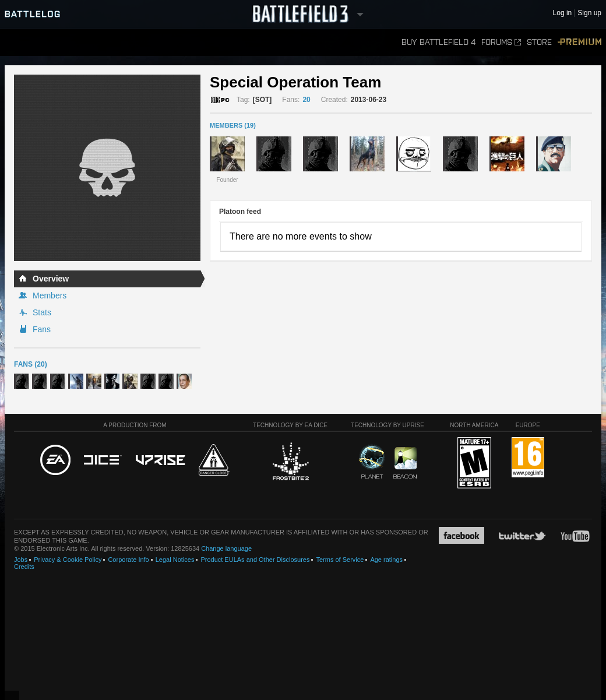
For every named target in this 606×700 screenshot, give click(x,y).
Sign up (589, 13)
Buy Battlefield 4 (438, 42)
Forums (501, 42)
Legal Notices (175, 560)
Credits (24, 567)
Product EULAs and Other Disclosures (255, 560)
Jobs (21, 560)
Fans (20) (31, 364)
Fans (42, 329)
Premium (579, 42)
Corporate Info (128, 560)
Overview (51, 279)
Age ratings (386, 560)
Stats (42, 312)
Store (539, 42)
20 (306, 100)
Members (50, 296)
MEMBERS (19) (233, 125)
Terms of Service (340, 560)
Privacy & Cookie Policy (68, 560)
